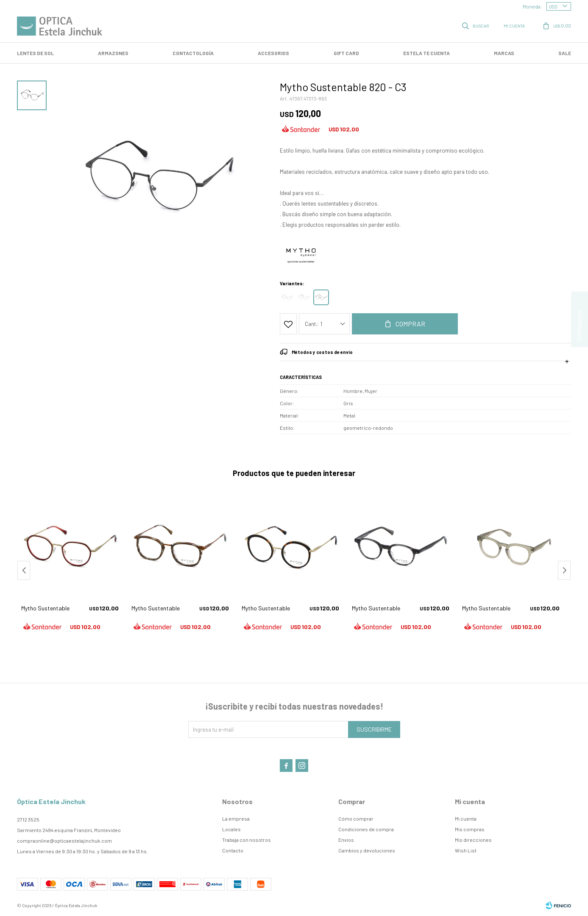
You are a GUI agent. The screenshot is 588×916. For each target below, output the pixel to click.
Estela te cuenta (426, 53)
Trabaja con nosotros (247, 840)
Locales (231, 829)
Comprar (410, 324)
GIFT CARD (346, 53)
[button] (564, 570)
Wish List (466, 850)
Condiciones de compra (366, 829)
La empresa (236, 819)
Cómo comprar (356, 819)
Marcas (504, 53)
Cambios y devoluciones (367, 850)
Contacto (233, 850)
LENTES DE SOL (35, 53)
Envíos (346, 840)
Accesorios (273, 53)
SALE (565, 53)
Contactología (193, 53)
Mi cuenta (466, 819)
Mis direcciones (473, 840)
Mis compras (470, 829)
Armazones (113, 53)
